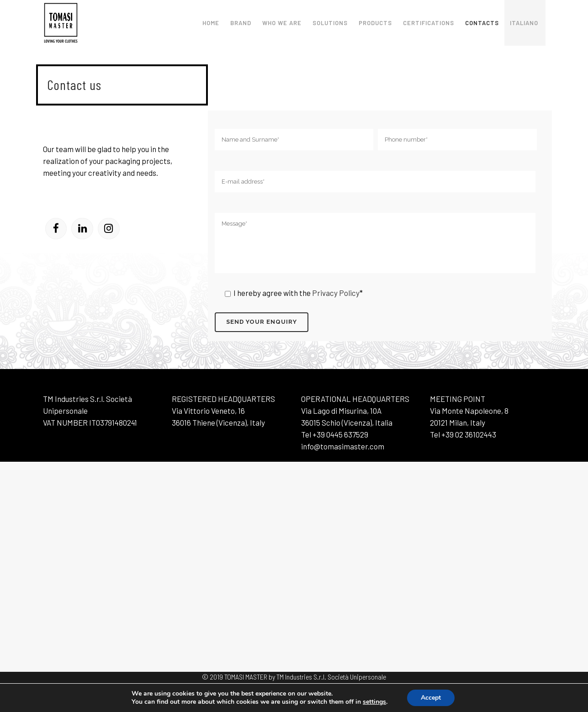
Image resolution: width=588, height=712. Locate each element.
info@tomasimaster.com (343, 446)
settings (374, 702)
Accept (431, 698)
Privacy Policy (335, 293)
